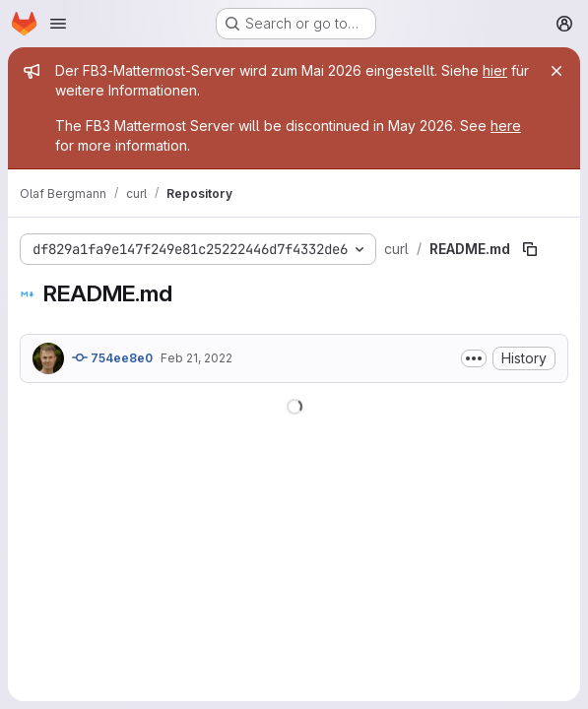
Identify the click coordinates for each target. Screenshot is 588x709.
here (506, 126)
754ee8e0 (112, 357)
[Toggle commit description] (474, 358)
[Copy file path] (530, 249)
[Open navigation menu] (58, 24)
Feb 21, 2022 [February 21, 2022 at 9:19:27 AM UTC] (196, 358)
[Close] (556, 71)
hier (495, 70)
